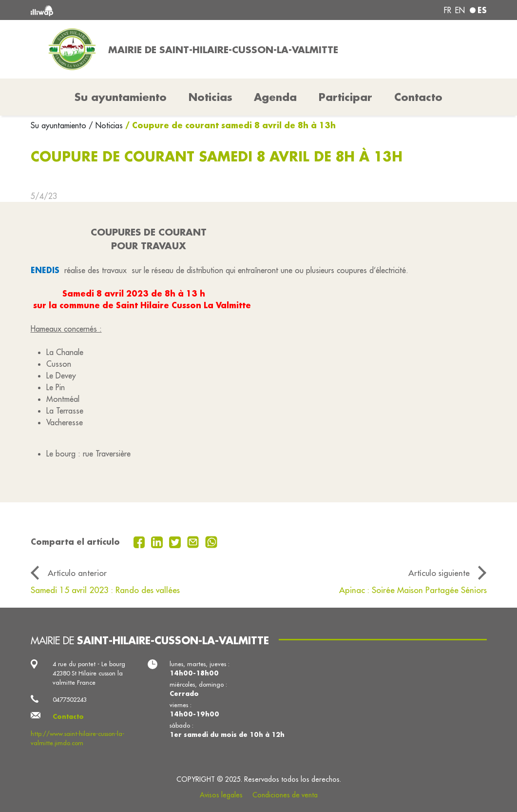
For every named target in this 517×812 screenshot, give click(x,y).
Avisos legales (221, 795)
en (460, 10)
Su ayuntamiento (60, 125)
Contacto (418, 97)
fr (448, 10)
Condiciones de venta (285, 795)
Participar (345, 97)
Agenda (275, 97)
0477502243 (70, 699)
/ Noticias (106, 125)
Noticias (211, 97)
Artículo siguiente (439, 573)
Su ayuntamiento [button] (121, 97)
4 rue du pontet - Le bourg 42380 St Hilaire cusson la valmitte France (89, 673)
